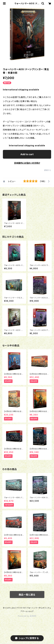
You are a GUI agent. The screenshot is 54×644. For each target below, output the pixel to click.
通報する (48, 170)
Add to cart (27, 154)
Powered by (27, 616)
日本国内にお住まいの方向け (27, 163)
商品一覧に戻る (27, 595)
